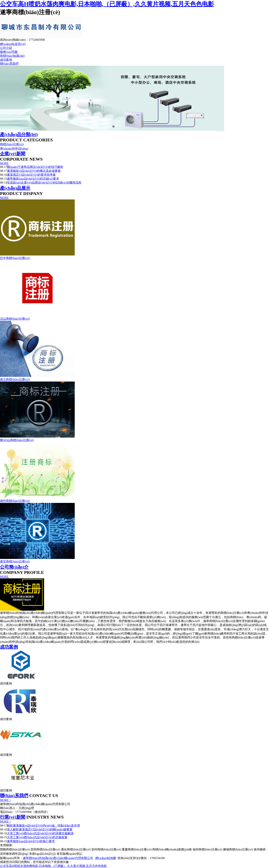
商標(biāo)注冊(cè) (12, 144)
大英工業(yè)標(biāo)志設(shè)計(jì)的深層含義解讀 (40, 833)
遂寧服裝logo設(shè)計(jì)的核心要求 (31, 841)
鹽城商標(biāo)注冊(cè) (238, 849)
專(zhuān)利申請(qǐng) (14, 149)
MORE (4, 163)
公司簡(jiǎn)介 (14, 567)
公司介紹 (6, 48)
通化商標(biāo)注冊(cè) (76, 849)
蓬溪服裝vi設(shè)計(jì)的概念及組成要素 (34, 171)
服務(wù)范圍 (9, 52)
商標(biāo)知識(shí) (12, 56)
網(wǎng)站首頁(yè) (13, 44)
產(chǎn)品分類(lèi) (19, 134)
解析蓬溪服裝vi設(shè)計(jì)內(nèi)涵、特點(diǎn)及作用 (43, 826)
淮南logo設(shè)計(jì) (42, 854)
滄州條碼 (259, 849)
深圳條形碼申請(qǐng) (14, 854)
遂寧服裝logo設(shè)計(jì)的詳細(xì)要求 (33, 179)
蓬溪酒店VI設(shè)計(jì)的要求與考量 (31, 175)
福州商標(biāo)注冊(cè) (207, 849)
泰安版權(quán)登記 (69, 854)
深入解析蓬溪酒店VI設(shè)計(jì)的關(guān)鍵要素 (40, 829)
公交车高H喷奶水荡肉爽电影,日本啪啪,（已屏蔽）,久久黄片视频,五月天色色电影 (107, 4)
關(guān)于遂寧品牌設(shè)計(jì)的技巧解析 (35, 167)
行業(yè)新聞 (13, 817)
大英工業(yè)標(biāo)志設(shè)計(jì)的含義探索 (37, 837)
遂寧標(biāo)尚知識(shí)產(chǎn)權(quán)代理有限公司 (58, 858)
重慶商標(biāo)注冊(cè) (137, 849)
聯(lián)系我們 (9, 64)
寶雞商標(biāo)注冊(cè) (15, 849)
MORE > (6, 800)
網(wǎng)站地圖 (106, 858)
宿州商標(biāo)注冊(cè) (106, 849)
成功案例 (6, 60)
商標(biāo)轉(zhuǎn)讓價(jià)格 (172, 849)
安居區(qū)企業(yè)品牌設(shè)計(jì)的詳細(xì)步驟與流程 (44, 183)
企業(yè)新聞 (13, 154)
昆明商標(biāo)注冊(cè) (45, 849)
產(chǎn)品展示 (15, 188)
